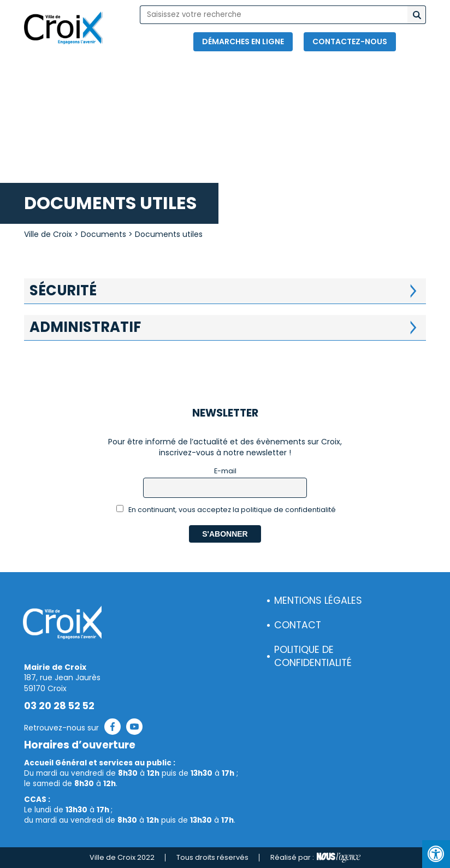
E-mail (225, 471)
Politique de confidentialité (313, 656)
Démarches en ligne (243, 41)
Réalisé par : (315, 858)
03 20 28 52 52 (59, 706)
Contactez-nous (350, 41)
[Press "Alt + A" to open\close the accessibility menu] (436, 854)
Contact (298, 625)
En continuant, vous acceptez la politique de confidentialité (226, 510)
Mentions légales (318, 601)
